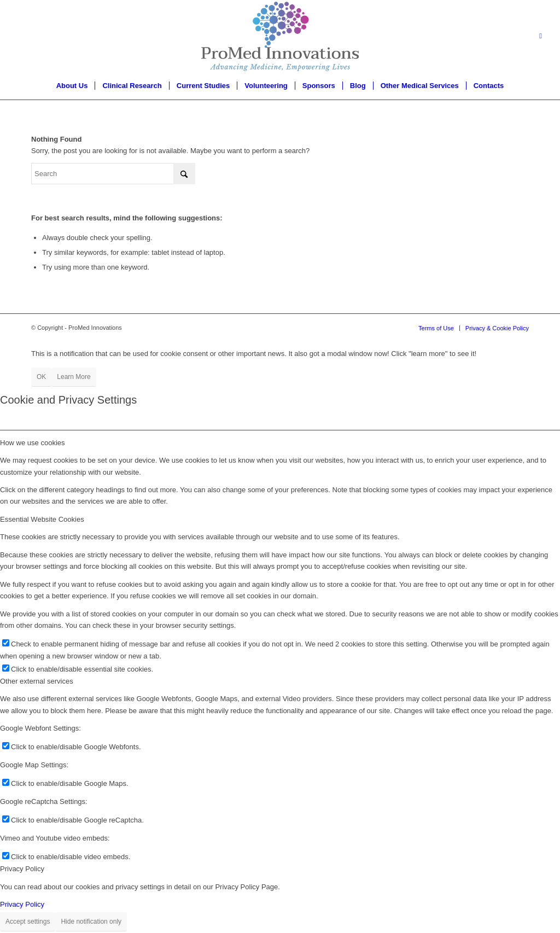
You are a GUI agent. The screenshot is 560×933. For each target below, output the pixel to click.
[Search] (113, 174)
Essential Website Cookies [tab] (42, 519)
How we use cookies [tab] (33, 443)
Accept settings (28, 922)
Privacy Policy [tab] (22, 869)
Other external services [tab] (37, 681)
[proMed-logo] (280, 36)
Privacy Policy (22, 904)
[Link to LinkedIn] (541, 36)
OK (41, 377)
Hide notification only (91, 922)
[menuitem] (72, 86)
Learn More (74, 377)
